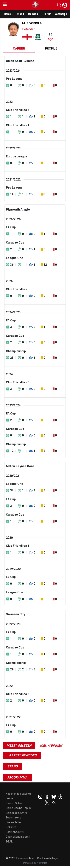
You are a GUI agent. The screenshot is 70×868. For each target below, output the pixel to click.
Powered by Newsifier (35, 863)
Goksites (11, 827)
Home (8, 14)
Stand (20, 14)
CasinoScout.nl (15, 832)
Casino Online (14, 803)
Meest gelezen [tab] (19, 745)
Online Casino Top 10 (19, 808)
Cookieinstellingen (48, 858)
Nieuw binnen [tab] (51, 745)
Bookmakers (13, 818)
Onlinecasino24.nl (16, 813)
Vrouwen (33, 14)
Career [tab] (19, 48)
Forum (47, 14)
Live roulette (13, 822)
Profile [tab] (51, 48)
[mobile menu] (5, 5)
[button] (59, 6)
